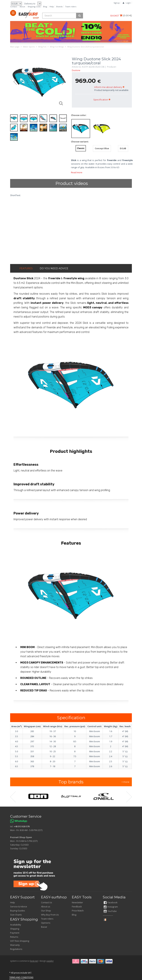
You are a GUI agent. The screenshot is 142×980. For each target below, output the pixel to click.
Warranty (15, 945)
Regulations (16, 949)
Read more (77, 172)
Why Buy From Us (50, 915)
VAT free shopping (20, 941)
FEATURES (26, 268)
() (127, 15)
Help (52, 7)
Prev (14, 82)
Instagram (111, 907)
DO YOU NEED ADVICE (54, 268)
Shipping (15, 929)
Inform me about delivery (108, 87)
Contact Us (47, 902)
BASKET (116, 16)
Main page (15, 47)
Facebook (111, 902)
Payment (15, 933)
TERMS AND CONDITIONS (21, 977)
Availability (16, 925)
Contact (14, 7)
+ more (125, 782)
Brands (59, 7)
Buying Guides (18, 911)
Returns (14, 937)
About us (46, 907)
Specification (101, 100)
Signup (117, 3)
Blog (45, 7)
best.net (34, 961)
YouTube (110, 911)
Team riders (71, 7)
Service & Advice (19, 907)
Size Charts (16, 915)
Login (128, 3)
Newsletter (77, 902)
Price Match (78, 911)
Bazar (44, 927)
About (22, 7)
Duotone (76, 70)
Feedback (77, 907)
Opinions (46, 923)
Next (65, 82)
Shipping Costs (34, 7)
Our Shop (46, 911)
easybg (50, 961)
